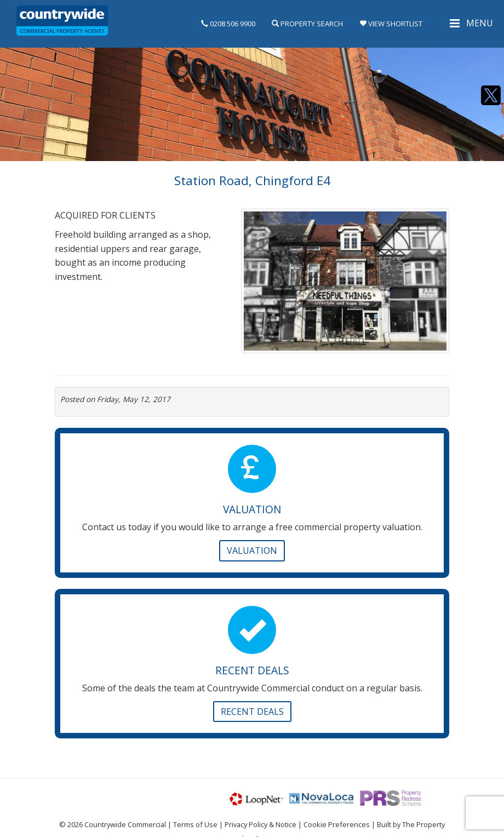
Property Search (307, 24)
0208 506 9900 (228, 24)
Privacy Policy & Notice (260, 824)
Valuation (252, 551)
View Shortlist (391, 24)
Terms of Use (195, 824)
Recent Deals (252, 712)
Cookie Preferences (337, 824)
